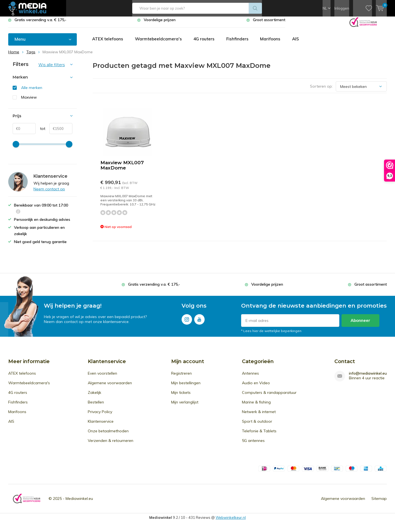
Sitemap (379, 503)
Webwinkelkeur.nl (231, 522)
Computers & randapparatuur (269, 397)
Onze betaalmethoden (108, 435)
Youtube (199, 322)
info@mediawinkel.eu (368, 378)
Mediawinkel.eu (79, 503)
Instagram (187, 322)
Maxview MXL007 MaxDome (122, 169)
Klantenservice (101, 425)
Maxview (29, 101)
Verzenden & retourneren (111, 445)
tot (40, 133)
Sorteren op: (321, 90)
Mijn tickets (181, 397)
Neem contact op (49, 193)
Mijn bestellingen (186, 387)
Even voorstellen (102, 377)
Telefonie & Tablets (259, 435)
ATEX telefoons (108, 43)
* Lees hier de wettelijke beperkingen (271, 335)
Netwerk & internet (259, 416)
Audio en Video (256, 387)
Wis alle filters (52, 69)
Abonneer (360, 325)
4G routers (207, 43)
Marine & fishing (256, 406)
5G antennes (253, 445)
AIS (301, 43)
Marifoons (275, 43)
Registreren (181, 377)
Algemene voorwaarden (110, 387)
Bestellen (96, 406)
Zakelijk (94, 397)
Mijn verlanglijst (185, 406)
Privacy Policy (100, 416)
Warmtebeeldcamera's (160, 43)
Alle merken (32, 92)
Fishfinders (241, 43)
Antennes (250, 377)
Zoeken (255, 8)
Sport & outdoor (257, 425)
